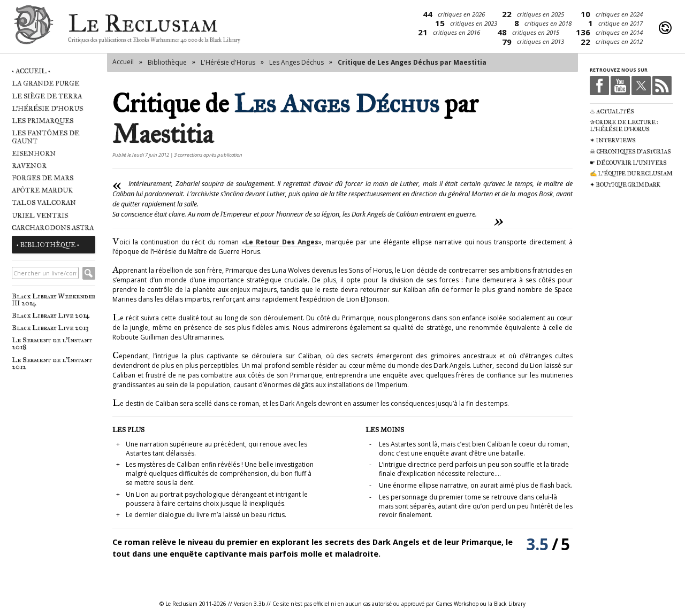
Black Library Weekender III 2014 (54, 299)
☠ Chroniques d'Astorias (630, 152)
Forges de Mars (43, 178)
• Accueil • (31, 71)
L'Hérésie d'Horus (47, 108)
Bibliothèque (167, 62)
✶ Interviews (612, 140)
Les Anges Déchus (296, 62)
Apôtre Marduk (42, 190)
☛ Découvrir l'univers (628, 163)
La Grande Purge (45, 83)
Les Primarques (43, 121)
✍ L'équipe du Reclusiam (631, 174)
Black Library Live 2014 (51, 315)
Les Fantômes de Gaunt (45, 137)
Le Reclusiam (33, 28)
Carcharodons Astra (53, 228)
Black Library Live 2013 (50, 328)
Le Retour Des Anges (282, 242)
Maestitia (163, 134)
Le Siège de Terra (47, 96)
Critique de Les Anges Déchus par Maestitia (412, 62)
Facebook (599, 86)
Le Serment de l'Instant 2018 (52, 343)
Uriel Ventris (40, 215)
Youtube (620, 86)
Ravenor (29, 165)
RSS (662, 86)
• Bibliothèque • (48, 245)
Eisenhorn (34, 153)
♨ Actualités (612, 111)
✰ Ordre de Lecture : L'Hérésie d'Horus (624, 126)
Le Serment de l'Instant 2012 (52, 363)
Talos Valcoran (44, 202)
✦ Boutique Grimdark (625, 185)
